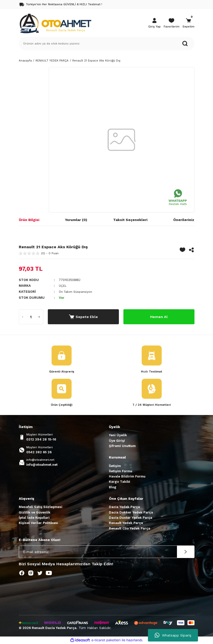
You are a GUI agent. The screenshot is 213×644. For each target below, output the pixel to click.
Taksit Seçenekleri (130, 220)
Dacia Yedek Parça (124, 507)
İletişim (115, 466)
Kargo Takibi (120, 482)
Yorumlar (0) (76, 220)
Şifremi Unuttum (122, 446)
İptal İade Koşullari (34, 518)
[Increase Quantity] (39, 316)
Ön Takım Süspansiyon (77, 291)
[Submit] (186, 552)
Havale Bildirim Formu (127, 477)
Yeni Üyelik (118, 436)
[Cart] (188, 23)
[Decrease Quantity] (23, 316)
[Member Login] (154, 23)
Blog (113, 487)
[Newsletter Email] (107, 552)
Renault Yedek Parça (126, 523)
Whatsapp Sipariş (173, 635)
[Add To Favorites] (182, 250)
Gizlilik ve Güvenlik (35, 513)
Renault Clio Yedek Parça (130, 529)
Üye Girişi (117, 441)
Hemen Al (159, 316)
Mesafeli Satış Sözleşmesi (41, 507)
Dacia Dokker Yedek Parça (131, 513)
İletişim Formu (121, 471)
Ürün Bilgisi (29, 220)
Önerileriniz (184, 220)
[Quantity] (31, 316)
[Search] (107, 43)
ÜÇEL (63, 286)
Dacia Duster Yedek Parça (131, 518)
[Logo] (55, 23)
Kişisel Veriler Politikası (38, 523)
